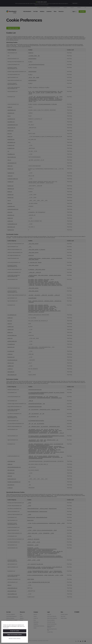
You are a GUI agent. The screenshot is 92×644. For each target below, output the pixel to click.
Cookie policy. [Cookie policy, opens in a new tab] (6, 628)
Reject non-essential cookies (15, 635)
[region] (15, 632)
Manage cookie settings (15, 638)
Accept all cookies (15, 631)
